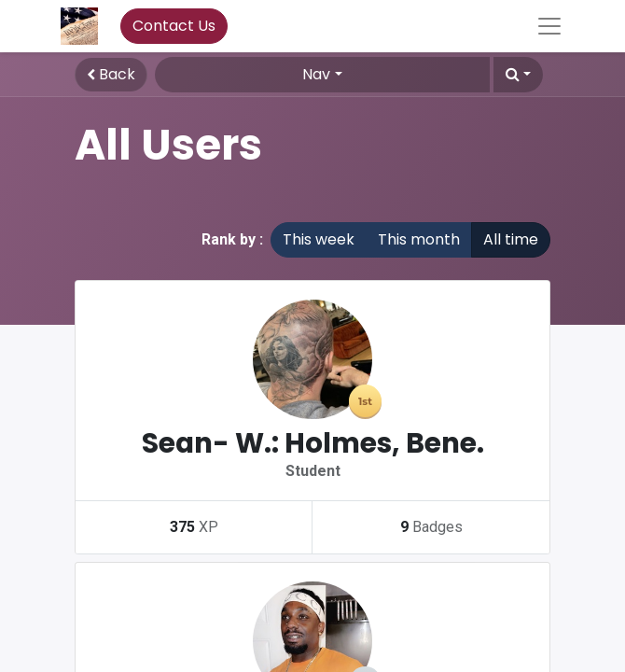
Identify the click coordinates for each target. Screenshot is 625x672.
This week (319, 239)
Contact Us (174, 26)
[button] (518, 75)
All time (511, 239)
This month (419, 239)
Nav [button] (316, 74)
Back (111, 74)
